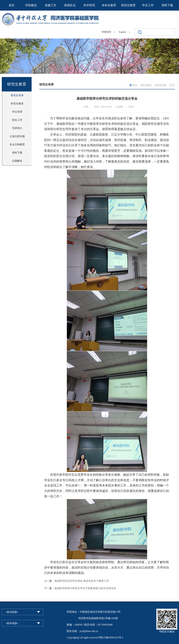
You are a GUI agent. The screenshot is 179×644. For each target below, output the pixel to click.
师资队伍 (70, 5)
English (123, 32)
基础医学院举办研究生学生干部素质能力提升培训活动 (85, 588)
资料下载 (167, 5)
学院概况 (31, 5)
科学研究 (89, 5)
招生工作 (17, 120)
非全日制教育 (17, 144)
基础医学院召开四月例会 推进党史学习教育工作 (82, 581)
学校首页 (107, 32)
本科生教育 (109, 5)
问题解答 (17, 161)
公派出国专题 (17, 136)
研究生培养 (17, 95)
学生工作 (148, 5)
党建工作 (51, 5)
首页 (12, 5)
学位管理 (17, 112)
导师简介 (17, 128)
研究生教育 (128, 5)
